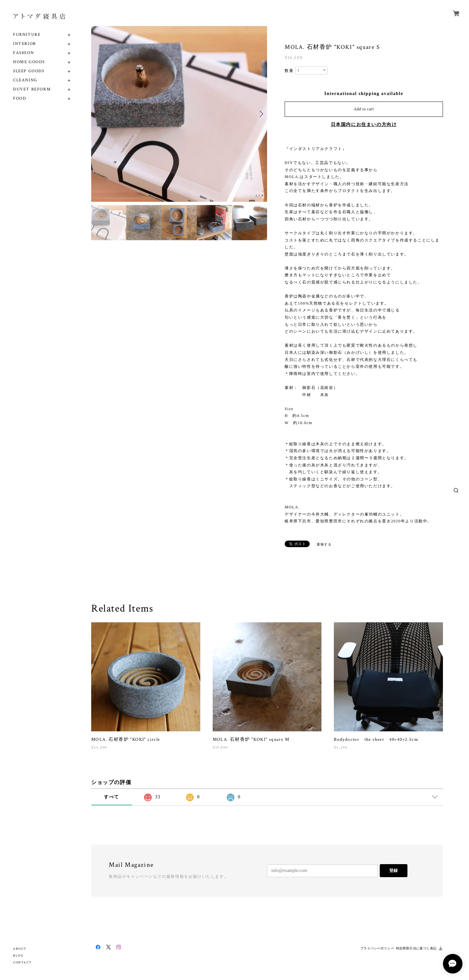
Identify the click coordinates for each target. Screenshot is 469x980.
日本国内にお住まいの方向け (364, 124)
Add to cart (364, 109)
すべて (112, 797)
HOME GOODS (29, 62)
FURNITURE (27, 35)
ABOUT (20, 949)
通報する (324, 544)
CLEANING (25, 80)
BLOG (18, 956)
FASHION (23, 53)
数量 (289, 71)
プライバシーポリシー (377, 948)
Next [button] (261, 114)
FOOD (20, 98)
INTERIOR (25, 44)
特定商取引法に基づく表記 (416, 948)
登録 (393, 870)
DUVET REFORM (32, 89)
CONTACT (22, 963)
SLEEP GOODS (29, 71)
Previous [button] (98, 114)
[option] (179, 114)
